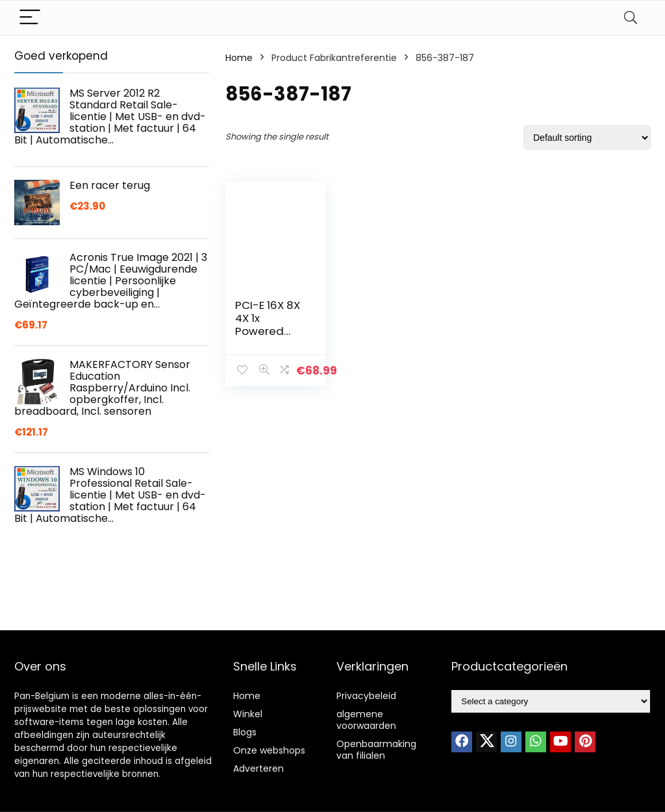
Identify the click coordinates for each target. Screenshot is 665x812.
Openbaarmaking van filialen (376, 750)
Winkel (248, 714)
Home (239, 58)
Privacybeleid (366, 696)
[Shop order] (587, 138)
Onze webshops (269, 750)
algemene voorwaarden (366, 720)
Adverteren (258, 769)
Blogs (245, 732)
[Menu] (30, 18)
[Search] (631, 18)
